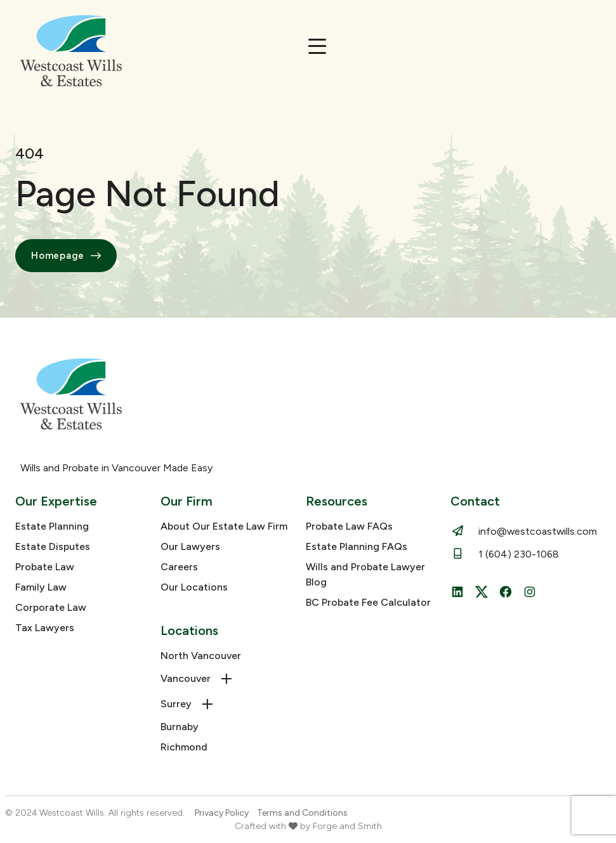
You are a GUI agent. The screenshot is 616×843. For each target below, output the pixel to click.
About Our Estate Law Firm (224, 526)
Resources (337, 501)
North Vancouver (201, 656)
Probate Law (45, 567)
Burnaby (180, 727)
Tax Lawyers (45, 628)
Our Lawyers (190, 546)
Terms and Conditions (302, 813)
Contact (475, 501)
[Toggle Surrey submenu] (207, 704)
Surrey (176, 704)
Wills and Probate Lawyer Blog (365, 574)
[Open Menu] (317, 46)
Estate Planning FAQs (357, 546)
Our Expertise (56, 501)
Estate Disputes (53, 546)
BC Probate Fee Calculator (368, 602)
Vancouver (186, 678)
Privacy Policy (222, 813)
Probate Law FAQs (349, 526)
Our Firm (187, 501)
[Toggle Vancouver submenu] (226, 679)
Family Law (41, 587)
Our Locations (194, 587)
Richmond (184, 747)
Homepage (66, 256)
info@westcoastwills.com (538, 531)
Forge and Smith (347, 826)
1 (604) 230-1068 (519, 554)
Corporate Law (51, 607)
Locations (189, 631)
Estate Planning (52, 526)
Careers (179, 567)
